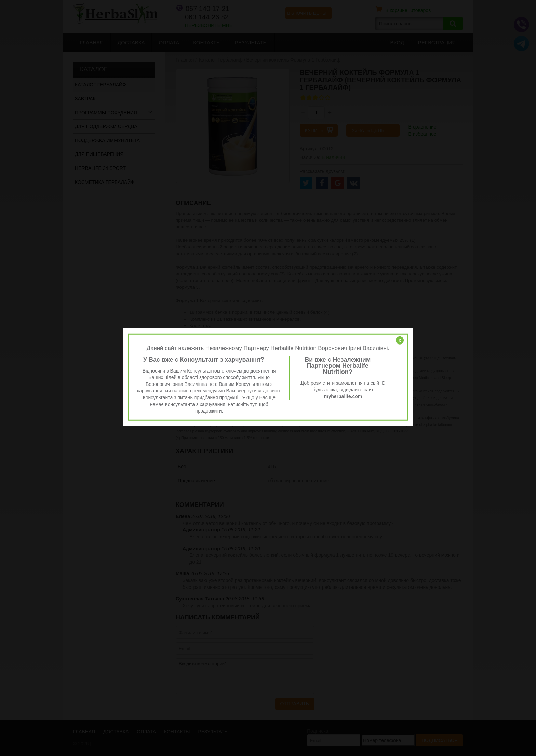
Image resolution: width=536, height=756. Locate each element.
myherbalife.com (343, 396)
